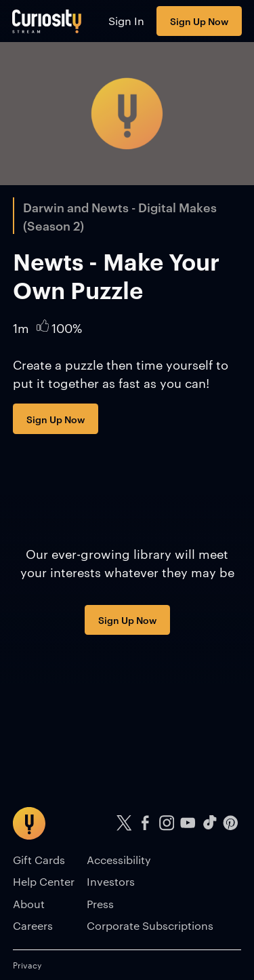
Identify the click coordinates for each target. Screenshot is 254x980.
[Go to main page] (47, 21)
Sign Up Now (199, 21)
